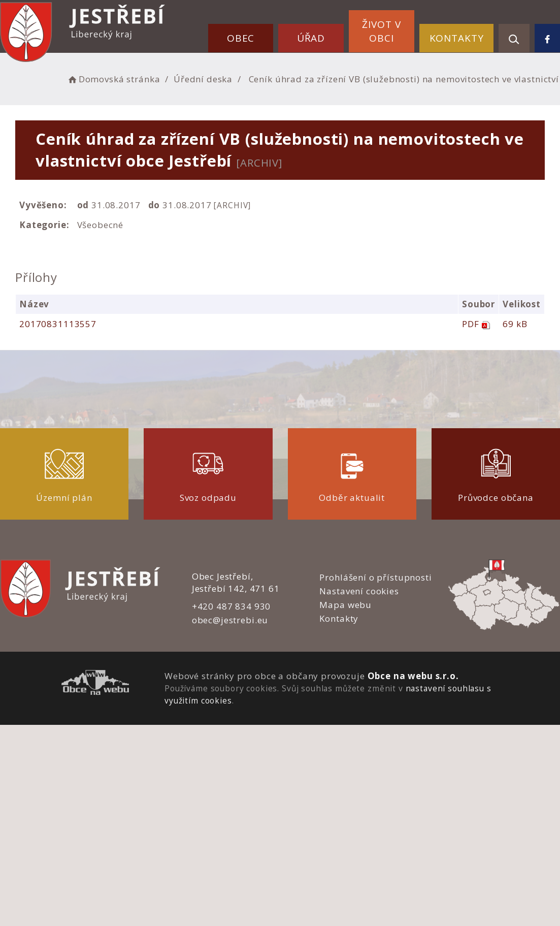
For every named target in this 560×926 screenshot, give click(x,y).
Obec (241, 38)
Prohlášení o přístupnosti (375, 577)
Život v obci (381, 31)
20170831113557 (58, 324)
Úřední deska (203, 79)
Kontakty (457, 38)
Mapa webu (345, 605)
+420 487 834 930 (232, 606)
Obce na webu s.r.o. (413, 676)
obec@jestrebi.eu (230, 620)
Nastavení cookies (359, 591)
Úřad (311, 38)
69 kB (515, 324)
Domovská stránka (113, 79)
